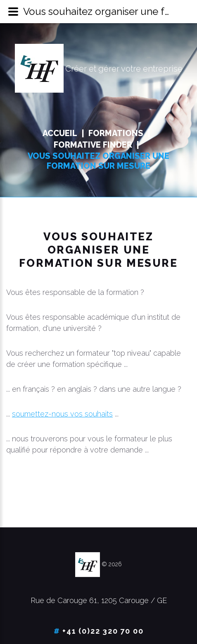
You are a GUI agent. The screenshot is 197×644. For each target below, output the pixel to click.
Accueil (60, 133)
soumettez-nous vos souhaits (62, 414)
